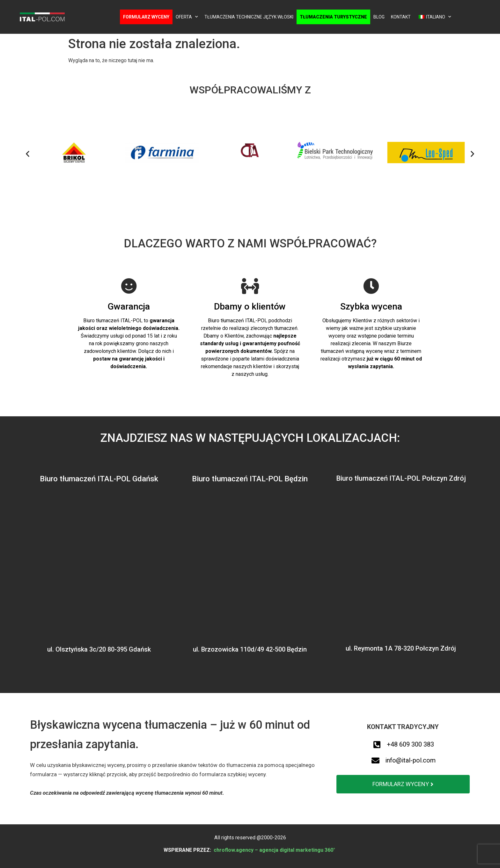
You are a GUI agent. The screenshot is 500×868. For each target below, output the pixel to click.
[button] (28, 154)
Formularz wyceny (146, 17)
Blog (379, 17)
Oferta (187, 17)
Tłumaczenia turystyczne (333, 17)
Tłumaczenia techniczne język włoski (249, 17)
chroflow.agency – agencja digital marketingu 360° (275, 850)
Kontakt (401, 17)
